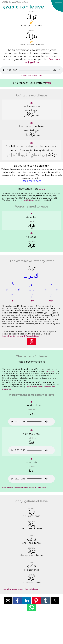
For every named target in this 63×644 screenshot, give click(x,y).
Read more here (32, 181)
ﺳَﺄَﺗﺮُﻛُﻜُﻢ (31, 115)
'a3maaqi (26, 150)
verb (49, 83)
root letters (28, 200)
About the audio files (32, 76)
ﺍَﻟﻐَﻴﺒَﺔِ (25, 155)
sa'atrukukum (31, 110)
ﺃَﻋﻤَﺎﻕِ (36, 155)
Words (16, 2)
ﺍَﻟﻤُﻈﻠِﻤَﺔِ (13, 155)
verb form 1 (51, 371)
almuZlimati (48, 150)
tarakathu (15, 150)
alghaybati (36, 150)
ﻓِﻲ (45, 155)
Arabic (6, 2)
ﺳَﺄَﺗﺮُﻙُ (34, 135)
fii (21, 150)
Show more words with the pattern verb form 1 (25, 488)
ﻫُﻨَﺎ (25, 135)
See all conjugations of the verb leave (20, 589)
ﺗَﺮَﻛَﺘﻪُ (52, 155)
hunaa (36, 130)
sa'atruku (28, 130)
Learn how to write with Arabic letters (21, 336)
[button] (57, 6)
